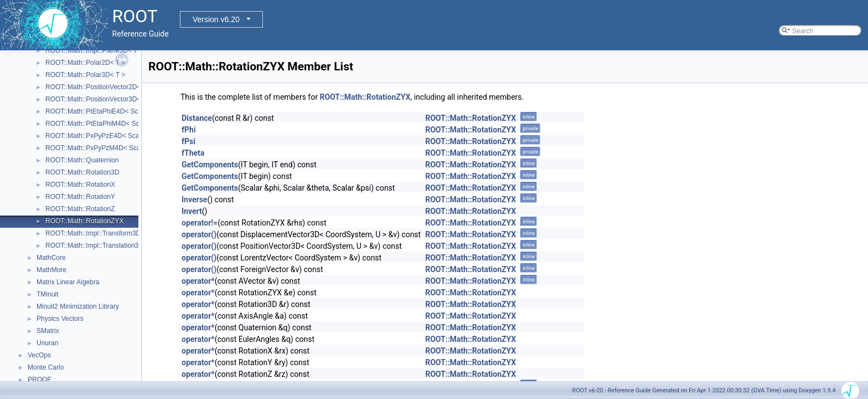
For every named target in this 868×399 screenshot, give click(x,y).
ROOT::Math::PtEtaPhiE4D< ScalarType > (107, 111)
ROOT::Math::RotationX (80, 185)
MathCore (51, 258)
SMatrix (48, 331)
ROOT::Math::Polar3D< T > (85, 75)
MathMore (51, 270)
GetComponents (210, 165)
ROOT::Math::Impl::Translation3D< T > (102, 245)
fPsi (188, 141)
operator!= (200, 223)
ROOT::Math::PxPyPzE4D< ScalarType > (106, 136)
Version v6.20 (216, 19)
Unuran (47, 343)
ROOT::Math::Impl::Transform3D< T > (101, 233)
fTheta (193, 153)
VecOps (39, 355)
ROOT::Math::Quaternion (82, 160)
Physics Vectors (60, 319)
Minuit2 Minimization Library (78, 306)
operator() (199, 234)
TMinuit (47, 294)
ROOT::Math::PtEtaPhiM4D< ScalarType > (108, 124)
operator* (198, 281)
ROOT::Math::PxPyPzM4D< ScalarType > (107, 148)
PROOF (40, 380)
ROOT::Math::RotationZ (80, 209)
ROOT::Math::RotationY (80, 197)
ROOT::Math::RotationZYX (84, 221)
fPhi (189, 130)
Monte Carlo (46, 367)
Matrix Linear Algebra (68, 282)
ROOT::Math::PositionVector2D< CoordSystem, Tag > (124, 87)
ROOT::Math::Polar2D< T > (85, 63)
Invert (192, 211)
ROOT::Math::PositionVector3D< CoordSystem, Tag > (124, 99)
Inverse (194, 199)
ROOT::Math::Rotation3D (82, 172)
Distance (197, 118)
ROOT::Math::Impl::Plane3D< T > (94, 50)
